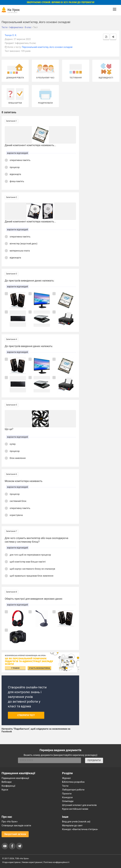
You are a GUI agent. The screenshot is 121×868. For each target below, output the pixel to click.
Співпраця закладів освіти (16, 826)
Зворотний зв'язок (15, 834)
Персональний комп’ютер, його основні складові (47, 47)
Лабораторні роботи (73, 790)
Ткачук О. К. (11, 35)
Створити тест (26, 715)
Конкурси (67, 797)
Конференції (8, 786)
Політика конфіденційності (56, 862)
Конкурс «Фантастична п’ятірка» (80, 829)
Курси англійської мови (75, 809)
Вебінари (7, 782)
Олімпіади (68, 801)
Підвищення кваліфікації (15, 778)
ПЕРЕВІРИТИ (94, 760)
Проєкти (67, 794)
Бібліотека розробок (73, 782)
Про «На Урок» (10, 822)
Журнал (66, 778)
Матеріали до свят (72, 826)
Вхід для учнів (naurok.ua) (76, 822)
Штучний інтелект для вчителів (79, 805)
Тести (65, 786)
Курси (5, 790)
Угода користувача (11, 862)
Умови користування (32, 862)
